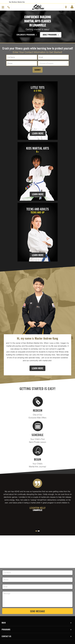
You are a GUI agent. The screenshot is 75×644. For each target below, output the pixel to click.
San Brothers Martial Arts (17, 2)
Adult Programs (51, 35)
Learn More (38, 133)
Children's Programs (27, 35)
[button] (38, 7)
